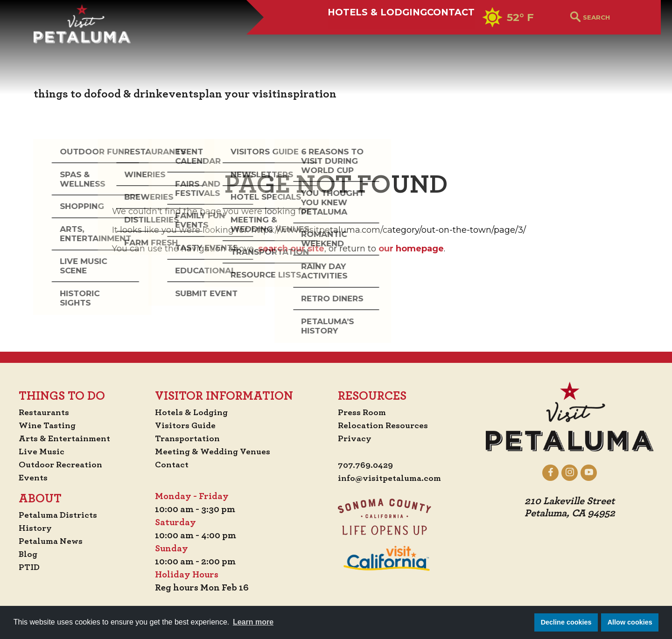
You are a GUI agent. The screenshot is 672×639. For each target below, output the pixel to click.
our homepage (411, 249)
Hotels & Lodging (342, 41)
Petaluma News (47, 541)
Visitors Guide (187, 425)
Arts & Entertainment (62, 438)
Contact (437, 41)
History (30, 528)
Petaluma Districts (54, 515)
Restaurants (40, 412)
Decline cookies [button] (566, 622)
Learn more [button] (253, 622)
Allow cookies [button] (630, 622)
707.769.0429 (367, 465)
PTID (24, 567)
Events (28, 478)
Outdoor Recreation (57, 465)
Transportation (189, 438)
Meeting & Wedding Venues (215, 451)
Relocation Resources (384, 425)
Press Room (363, 412)
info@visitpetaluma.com (392, 479)
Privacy (355, 438)
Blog (23, 554)
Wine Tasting (43, 425)
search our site (291, 249)
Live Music (36, 451)
